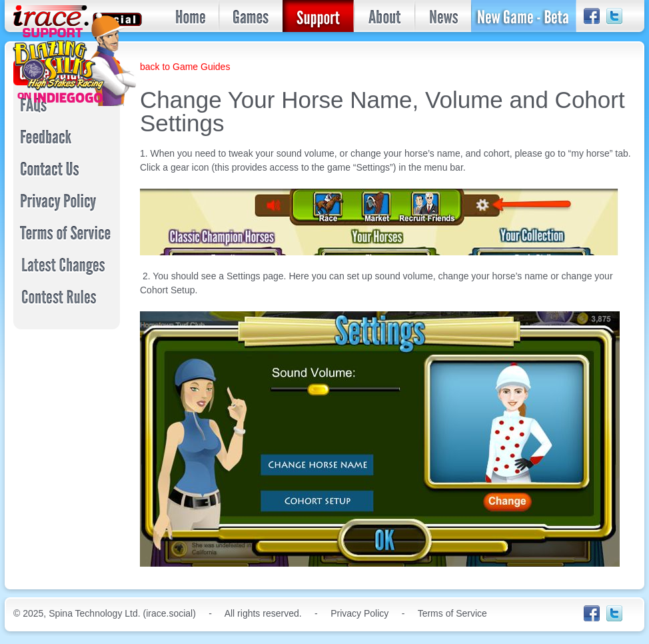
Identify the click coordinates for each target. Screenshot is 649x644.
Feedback (69, 137)
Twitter (614, 17)
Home (191, 16)
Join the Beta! (524, 16)
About (384, 16)
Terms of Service (69, 233)
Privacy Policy (69, 201)
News (443, 16)
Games (251, 16)
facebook (592, 17)
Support (318, 16)
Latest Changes (69, 265)
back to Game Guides (185, 67)
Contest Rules (69, 297)
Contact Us (69, 169)
